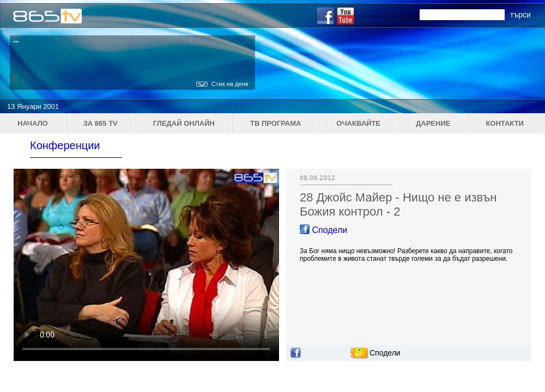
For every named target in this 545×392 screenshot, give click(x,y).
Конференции (65, 145)
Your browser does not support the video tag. (146, 265)
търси (520, 15)
